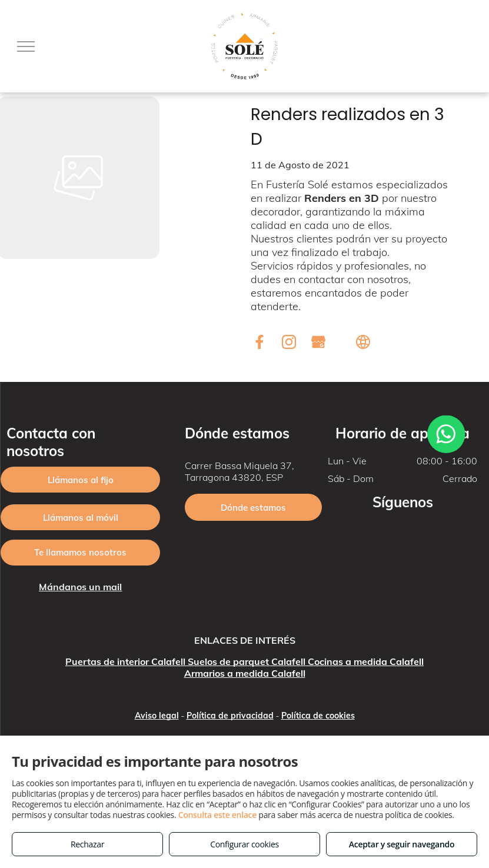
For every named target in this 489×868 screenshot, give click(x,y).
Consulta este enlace (217, 815)
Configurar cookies (245, 844)
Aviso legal (157, 716)
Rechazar (87, 844)
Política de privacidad (230, 716)
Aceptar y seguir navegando (402, 844)
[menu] (26, 46)
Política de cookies (318, 716)
